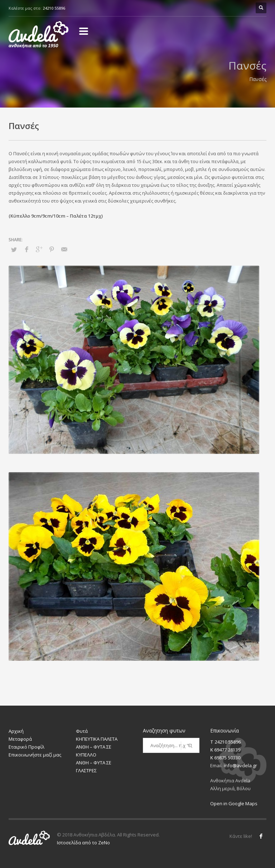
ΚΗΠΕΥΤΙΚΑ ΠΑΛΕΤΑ (97, 739)
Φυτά (82, 731)
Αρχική (16, 731)
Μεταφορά (20, 739)
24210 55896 (54, 8)
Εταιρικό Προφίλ (26, 747)
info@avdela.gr (240, 765)
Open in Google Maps (234, 803)
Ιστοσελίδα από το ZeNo (83, 843)
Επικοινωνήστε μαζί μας (35, 755)
